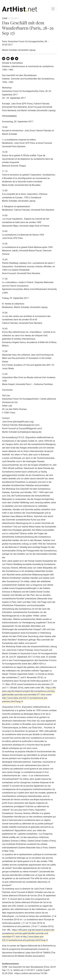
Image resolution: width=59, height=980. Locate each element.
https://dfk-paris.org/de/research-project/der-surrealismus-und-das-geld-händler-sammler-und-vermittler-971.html (29, 691)
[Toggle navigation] (53, 9)
